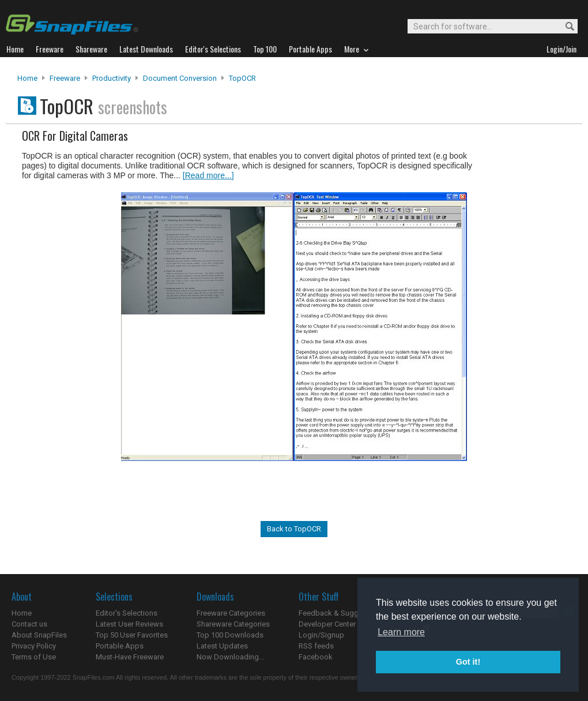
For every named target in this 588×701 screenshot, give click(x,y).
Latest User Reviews (129, 624)
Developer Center (327, 624)
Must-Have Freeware (130, 657)
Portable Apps (120, 646)
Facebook (316, 657)
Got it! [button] (468, 662)
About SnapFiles (39, 635)
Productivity (112, 78)
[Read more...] (208, 175)
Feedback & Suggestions (341, 613)
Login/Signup (321, 635)
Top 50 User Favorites (132, 635)
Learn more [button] (401, 632)
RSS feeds (316, 646)
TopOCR (242, 78)
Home (27, 78)
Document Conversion (180, 78)
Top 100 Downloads (230, 635)
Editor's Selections (127, 613)
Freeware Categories (231, 613)
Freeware (65, 78)
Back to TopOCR (294, 529)
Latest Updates (222, 646)
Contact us (29, 624)
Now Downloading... (230, 657)
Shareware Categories (233, 624)
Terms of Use (34, 657)
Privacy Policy (34, 646)
